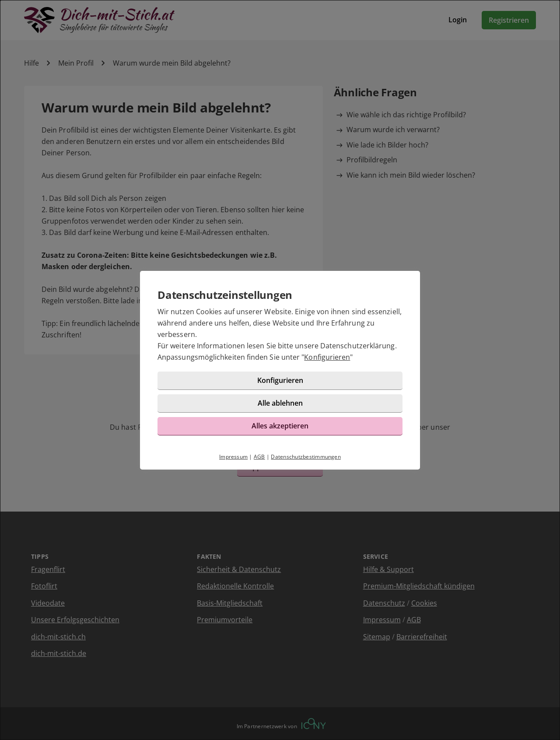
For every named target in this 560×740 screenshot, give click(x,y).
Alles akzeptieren (280, 426)
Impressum (233, 457)
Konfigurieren (327, 357)
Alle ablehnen (280, 403)
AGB (259, 457)
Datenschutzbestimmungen (306, 457)
